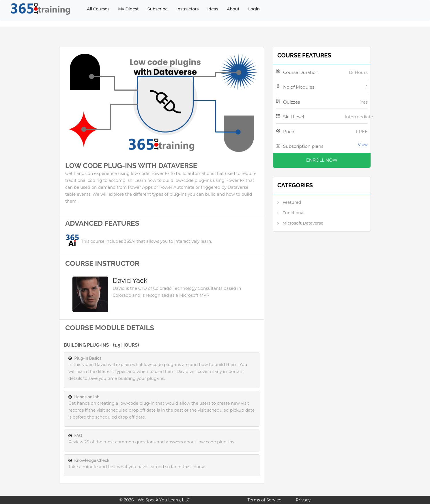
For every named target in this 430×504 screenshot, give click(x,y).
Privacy (303, 500)
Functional (293, 213)
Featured (292, 202)
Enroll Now (322, 160)
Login (254, 9)
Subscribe (158, 9)
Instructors (187, 9)
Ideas (213, 9)
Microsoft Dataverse (303, 223)
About (233, 9)
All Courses (98, 9)
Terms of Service (264, 500)
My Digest (128, 9)
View (363, 145)
